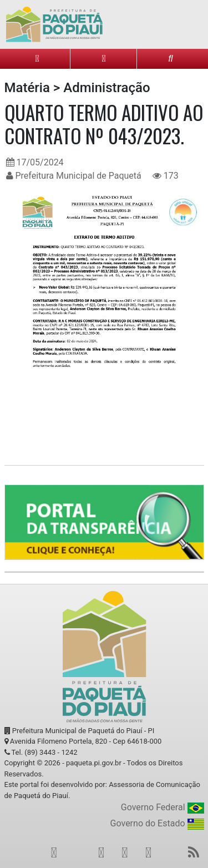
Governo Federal (163, 808)
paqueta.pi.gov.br (94, 763)
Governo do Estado (157, 824)
